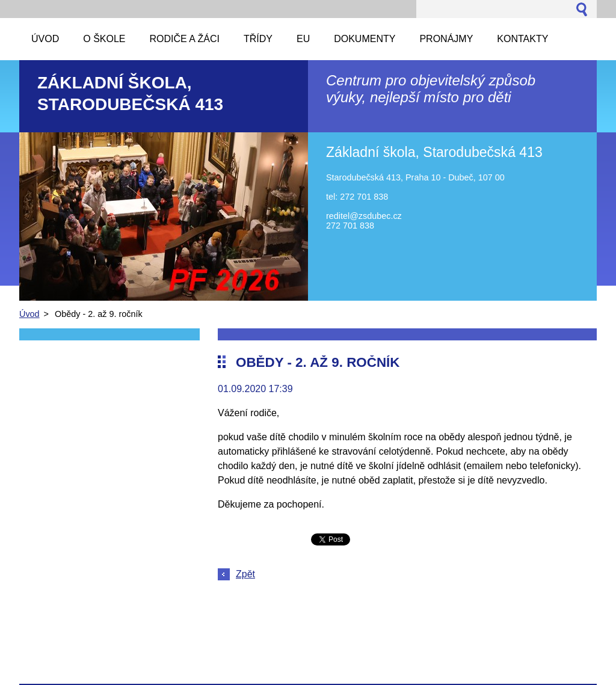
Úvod (29, 314)
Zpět (245, 574)
